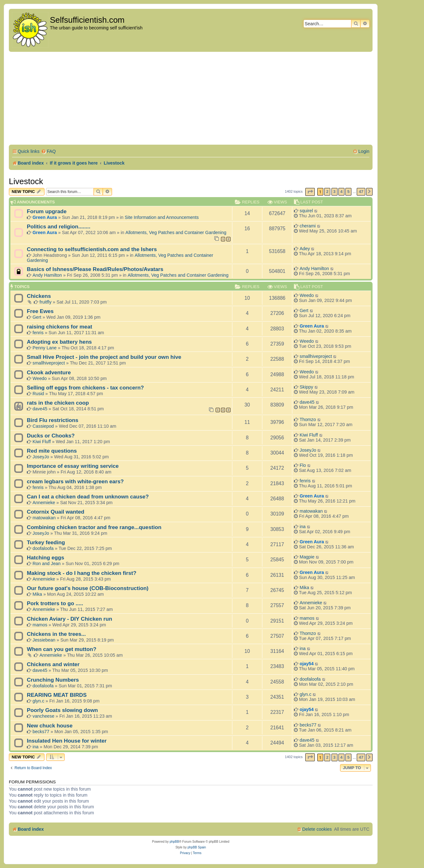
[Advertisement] (191, 99)
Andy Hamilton (47, 275)
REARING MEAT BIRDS (57, 695)
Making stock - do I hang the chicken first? (82, 573)
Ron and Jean (47, 564)
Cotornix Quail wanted (56, 512)
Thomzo (308, 419)
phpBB (174, 842)
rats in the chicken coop (58, 403)
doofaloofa (43, 548)
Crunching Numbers (53, 680)
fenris (38, 333)
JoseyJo (41, 457)
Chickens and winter (53, 664)
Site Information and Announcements (162, 217)
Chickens (39, 296)
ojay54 (307, 664)
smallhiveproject (49, 363)
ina (303, 527)
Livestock (26, 181)
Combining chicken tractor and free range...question (94, 527)
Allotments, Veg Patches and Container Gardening (176, 232)
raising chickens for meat (60, 327)
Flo (303, 465)
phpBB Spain (197, 847)
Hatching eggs (45, 558)
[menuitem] (48, 151)
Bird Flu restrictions (53, 420)
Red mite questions (52, 451)
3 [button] (334, 192)
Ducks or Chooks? (51, 436)
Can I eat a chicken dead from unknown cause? (88, 497)
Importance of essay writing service (73, 466)
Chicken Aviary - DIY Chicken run (69, 619)
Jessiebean (44, 640)
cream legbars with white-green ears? (75, 481)
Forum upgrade (47, 211)
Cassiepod (43, 426)
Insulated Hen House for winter (67, 741)
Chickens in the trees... (56, 634)
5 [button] (348, 192)
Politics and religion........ (59, 226)
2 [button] (327, 192)
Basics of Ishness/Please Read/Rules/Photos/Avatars (95, 269)
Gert (37, 317)
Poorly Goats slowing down (62, 710)
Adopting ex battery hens (59, 342)
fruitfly (45, 302)
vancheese (43, 716)
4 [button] (341, 192)
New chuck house (50, 726)
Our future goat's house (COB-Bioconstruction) (88, 588)
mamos (40, 625)
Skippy (306, 387)
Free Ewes (40, 311)
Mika (37, 594)
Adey (305, 249)
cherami (308, 226)
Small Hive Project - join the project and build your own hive (104, 357)
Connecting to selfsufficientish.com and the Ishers (92, 249)
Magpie (307, 557)
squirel (306, 211)
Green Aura (45, 217)
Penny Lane (45, 348)
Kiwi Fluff (42, 442)
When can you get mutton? (62, 649)
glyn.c (38, 701)
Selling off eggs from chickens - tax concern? (85, 388)
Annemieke (44, 503)
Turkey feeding (46, 542)
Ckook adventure (49, 372)
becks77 (41, 732)
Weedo (307, 295)
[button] (310, 192)
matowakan (44, 518)
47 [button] (361, 192)
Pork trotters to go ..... (55, 603)
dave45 (40, 409)
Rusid (38, 394)
